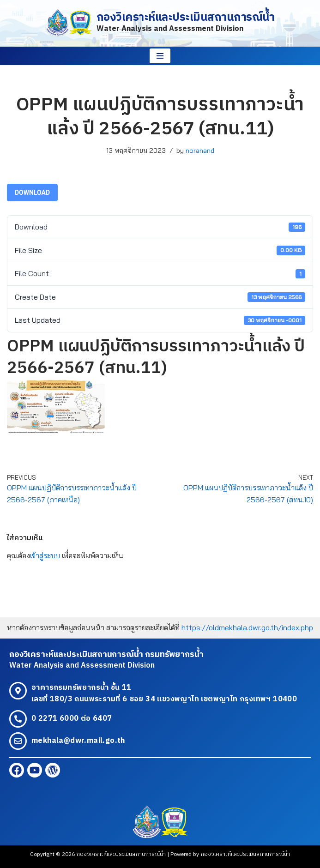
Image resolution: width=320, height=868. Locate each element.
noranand (200, 151)
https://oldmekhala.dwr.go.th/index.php (247, 627)
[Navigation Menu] (160, 56)
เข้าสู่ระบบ (45, 555)
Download (32, 193)
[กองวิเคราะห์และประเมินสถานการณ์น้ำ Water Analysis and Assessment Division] (160, 23)
